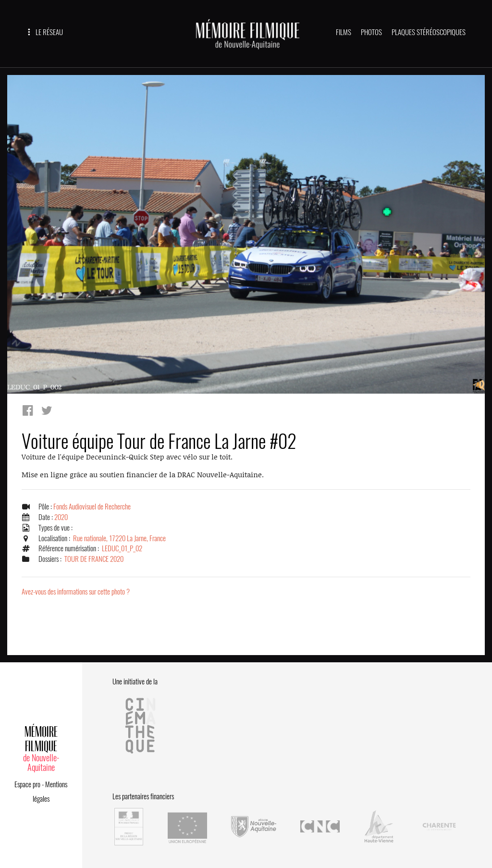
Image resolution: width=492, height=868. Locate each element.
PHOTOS (371, 32)
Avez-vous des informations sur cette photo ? (76, 592)
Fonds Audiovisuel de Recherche (92, 507)
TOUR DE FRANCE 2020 (94, 559)
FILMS (344, 32)
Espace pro (27, 784)
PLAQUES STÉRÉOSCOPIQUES (429, 32)
